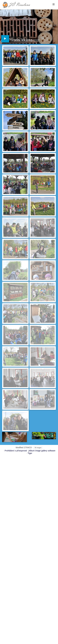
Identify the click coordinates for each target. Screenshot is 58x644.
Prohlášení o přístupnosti (16, 451)
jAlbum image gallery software (42, 451)
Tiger (30, 453)
